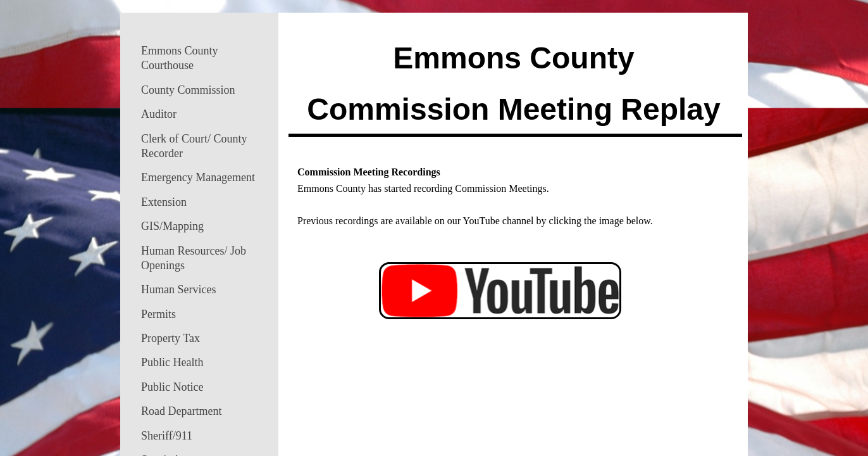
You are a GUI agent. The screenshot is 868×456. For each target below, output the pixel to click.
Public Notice (172, 387)
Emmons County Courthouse (180, 58)
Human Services (178, 289)
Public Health (172, 362)
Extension (164, 202)
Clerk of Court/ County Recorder (194, 146)
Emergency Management (198, 177)
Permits (158, 314)
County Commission (188, 90)
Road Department (181, 411)
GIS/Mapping (172, 226)
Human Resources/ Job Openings (194, 258)
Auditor (159, 114)
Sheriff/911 (167, 436)
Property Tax (170, 338)
